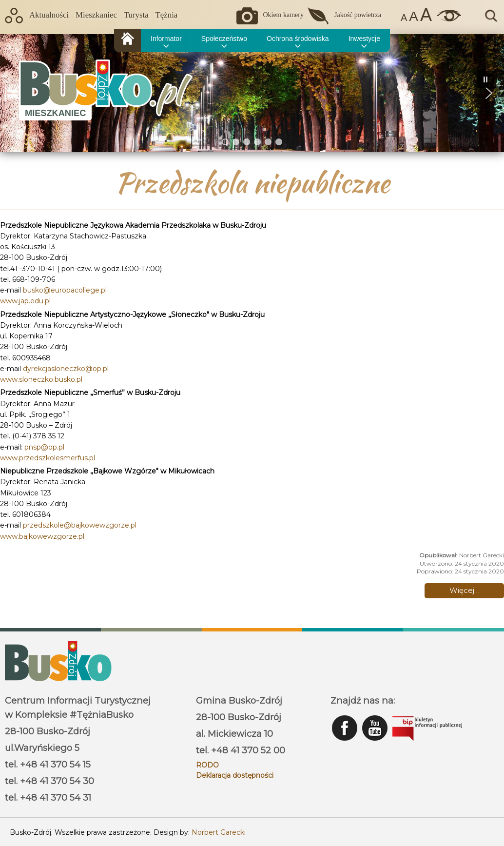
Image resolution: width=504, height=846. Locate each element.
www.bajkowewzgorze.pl (42, 536)
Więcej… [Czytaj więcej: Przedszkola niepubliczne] (465, 590)
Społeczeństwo (224, 39)
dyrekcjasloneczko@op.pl (66, 369)
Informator (166, 39)
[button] (489, 93)
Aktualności (49, 15)
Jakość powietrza (358, 15)
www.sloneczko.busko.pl (41, 379)
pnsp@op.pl (44, 447)
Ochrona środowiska (298, 39)
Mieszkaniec (96, 15)
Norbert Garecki (219, 832)
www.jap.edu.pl (25, 301)
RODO (207, 765)
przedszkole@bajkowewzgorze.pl (80, 525)
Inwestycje (364, 39)
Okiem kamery (283, 15)
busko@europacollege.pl (65, 290)
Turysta (136, 15)
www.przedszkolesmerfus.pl (48, 458)
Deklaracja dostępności (235, 775)
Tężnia (167, 15)
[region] (252, 93)
